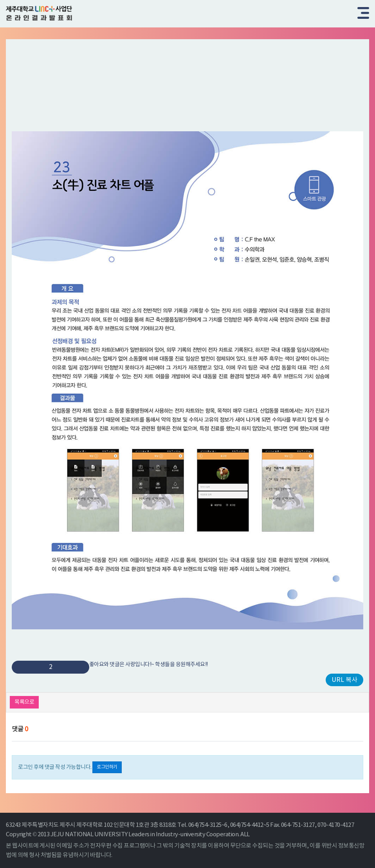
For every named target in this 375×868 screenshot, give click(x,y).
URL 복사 (344, 680)
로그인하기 (107, 767)
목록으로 (24, 702)
